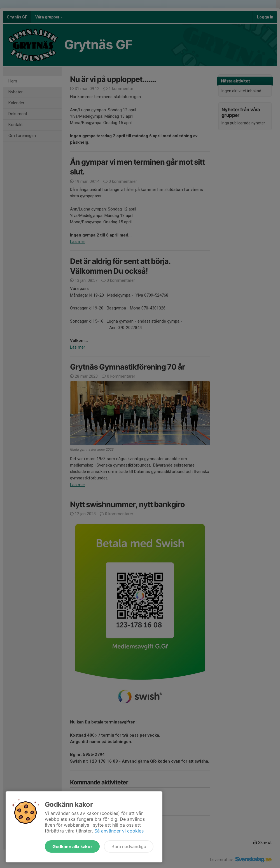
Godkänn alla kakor (72, 846)
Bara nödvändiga (129, 846)
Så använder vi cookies (119, 831)
